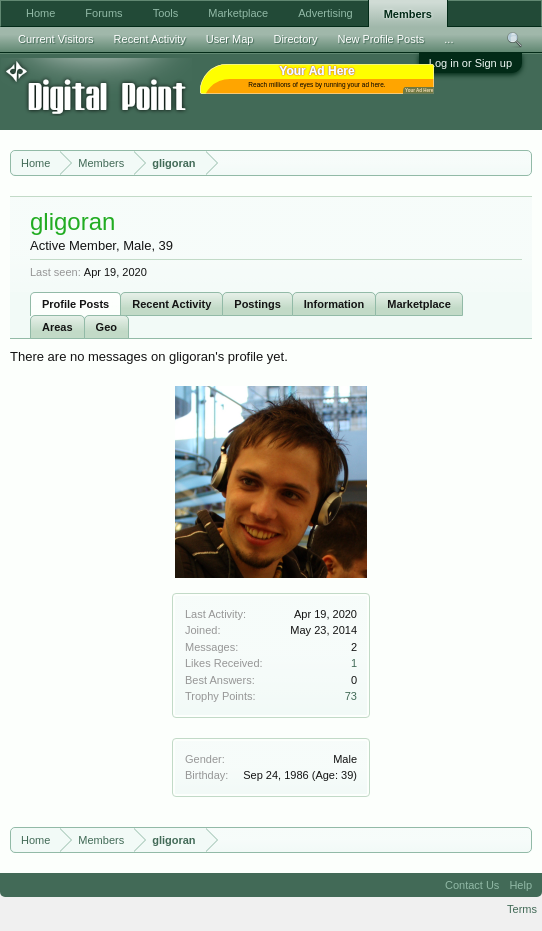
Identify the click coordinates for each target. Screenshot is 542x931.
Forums (103, 13)
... (448, 39)
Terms (522, 909)
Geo (106, 327)
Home (40, 13)
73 (351, 696)
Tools (166, 13)
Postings (257, 304)
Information (334, 304)
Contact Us (472, 885)
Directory (295, 39)
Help (520, 885)
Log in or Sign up (470, 63)
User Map (230, 39)
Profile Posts (75, 304)
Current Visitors (56, 39)
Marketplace (419, 304)
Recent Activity (171, 304)
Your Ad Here (419, 90)
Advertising (325, 13)
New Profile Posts (380, 39)
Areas (57, 327)
